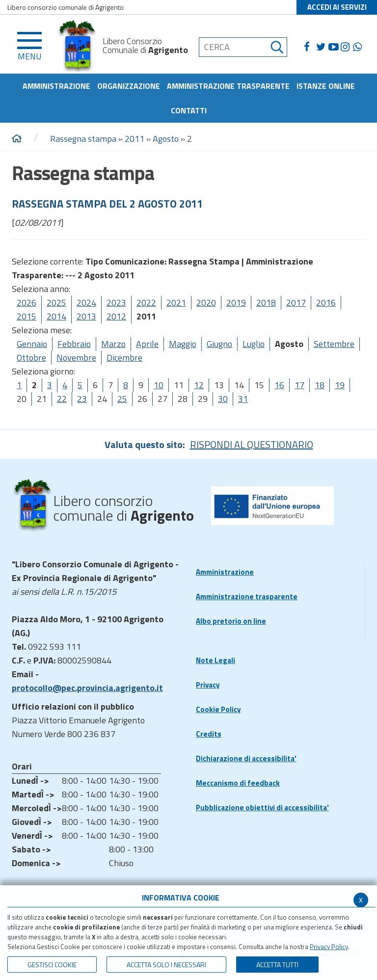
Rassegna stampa (84, 139)
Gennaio (32, 344)
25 (122, 399)
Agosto (166, 139)
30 (223, 399)
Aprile (147, 344)
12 (199, 385)
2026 (27, 303)
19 (340, 385)
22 (62, 399)
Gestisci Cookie (52, 965)
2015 (27, 316)
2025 (56, 303)
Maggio (183, 344)
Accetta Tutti (277, 965)
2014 (56, 316)
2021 (176, 303)
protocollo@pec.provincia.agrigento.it (87, 688)
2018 (266, 303)
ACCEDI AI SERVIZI (337, 7)
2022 (146, 303)
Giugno (219, 344)
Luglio (254, 344)
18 (320, 385)
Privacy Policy (329, 947)
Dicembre (124, 358)
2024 (86, 303)
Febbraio (74, 344)
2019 (236, 303)
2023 (116, 303)
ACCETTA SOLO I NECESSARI (166, 965)
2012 (116, 316)
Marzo (113, 344)
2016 (326, 303)
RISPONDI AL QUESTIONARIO (252, 444)
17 (299, 385)
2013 (86, 316)
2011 (135, 139)
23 (82, 399)
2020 (206, 303)
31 (243, 399)
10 (159, 385)
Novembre (76, 358)
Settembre (334, 344)
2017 (296, 303)
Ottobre (31, 358)
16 (279, 385)
